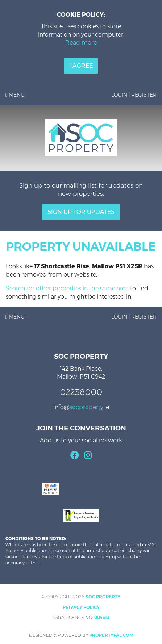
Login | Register (134, 95)
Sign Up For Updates (81, 212)
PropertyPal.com (111, 635)
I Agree (81, 66)
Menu (15, 95)
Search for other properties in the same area (67, 288)
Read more (81, 43)
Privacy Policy (81, 607)
